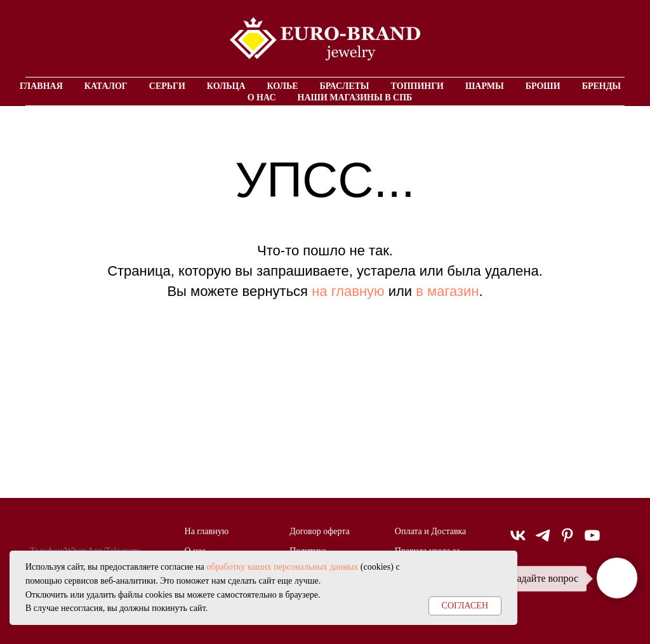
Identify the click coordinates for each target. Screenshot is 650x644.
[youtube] (592, 541)
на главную (348, 291)
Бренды (601, 86)
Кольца (226, 86)
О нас (262, 97)
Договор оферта (320, 531)
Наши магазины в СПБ (355, 97)
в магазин (447, 291)
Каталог (106, 86)
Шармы (485, 86)
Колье (283, 86)
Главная (41, 86)
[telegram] (543, 541)
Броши (543, 86)
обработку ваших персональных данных (282, 567)
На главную (207, 531)
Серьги (167, 86)
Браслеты (345, 86)
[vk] (518, 541)
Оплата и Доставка (430, 531)
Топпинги (417, 86)
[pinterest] (567, 541)
